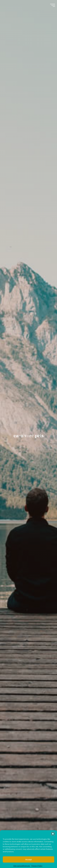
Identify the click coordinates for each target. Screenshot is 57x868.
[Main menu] (53, 5)
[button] (53, 841)
